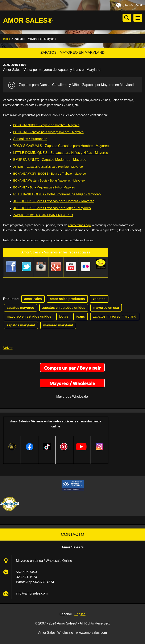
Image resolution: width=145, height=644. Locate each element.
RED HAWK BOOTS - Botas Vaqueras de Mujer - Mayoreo (57, 195)
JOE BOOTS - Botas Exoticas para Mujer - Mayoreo (52, 209)
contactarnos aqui (80, 226)
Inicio (7, 39)
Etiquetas (11, 299)
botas (64, 317)
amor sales (33, 299)
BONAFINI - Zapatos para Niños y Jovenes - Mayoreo (48, 133)
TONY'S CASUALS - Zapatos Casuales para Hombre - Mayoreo (61, 146)
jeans (81, 317)
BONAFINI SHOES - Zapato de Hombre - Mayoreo (46, 126)
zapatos (99, 299)
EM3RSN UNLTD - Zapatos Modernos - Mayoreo (50, 160)
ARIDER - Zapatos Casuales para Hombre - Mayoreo (48, 167)
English (80, 615)
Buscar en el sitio (127, 18)
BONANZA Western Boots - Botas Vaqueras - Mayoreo (49, 181)
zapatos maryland (21, 326)
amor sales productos (67, 299)
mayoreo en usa (106, 308)
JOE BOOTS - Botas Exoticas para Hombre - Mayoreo (54, 202)
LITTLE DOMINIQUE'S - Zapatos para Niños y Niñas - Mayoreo (61, 153)
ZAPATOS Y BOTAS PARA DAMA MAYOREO (43, 216)
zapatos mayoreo (20, 308)
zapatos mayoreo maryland (115, 317)
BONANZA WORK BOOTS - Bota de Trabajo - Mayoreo (49, 174)
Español (66, 615)
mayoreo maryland (58, 326)
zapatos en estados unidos (64, 308)
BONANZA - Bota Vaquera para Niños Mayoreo (44, 188)
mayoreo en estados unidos (29, 317)
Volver (8, 348)
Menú (138, 18)
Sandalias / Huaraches (30, 140)
